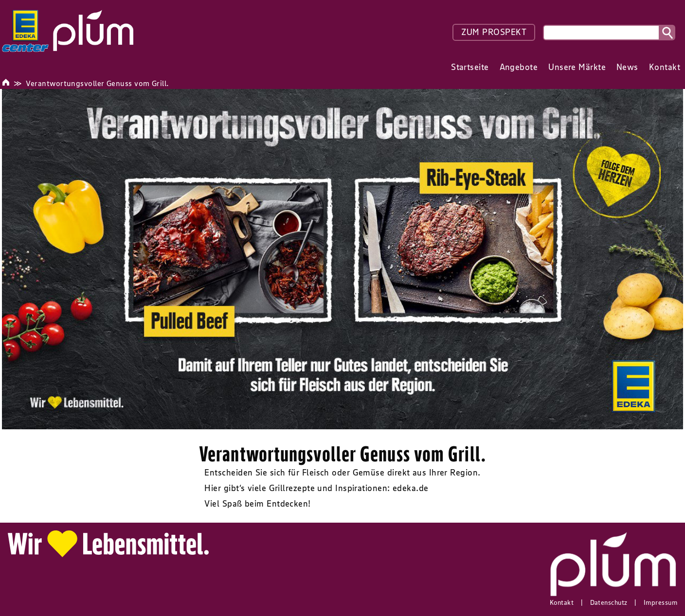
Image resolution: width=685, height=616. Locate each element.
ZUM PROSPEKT (494, 32)
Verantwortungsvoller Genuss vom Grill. (97, 83)
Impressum (660, 602)
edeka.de (411, 488)
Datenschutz (609, 602)
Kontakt (562, 602)
